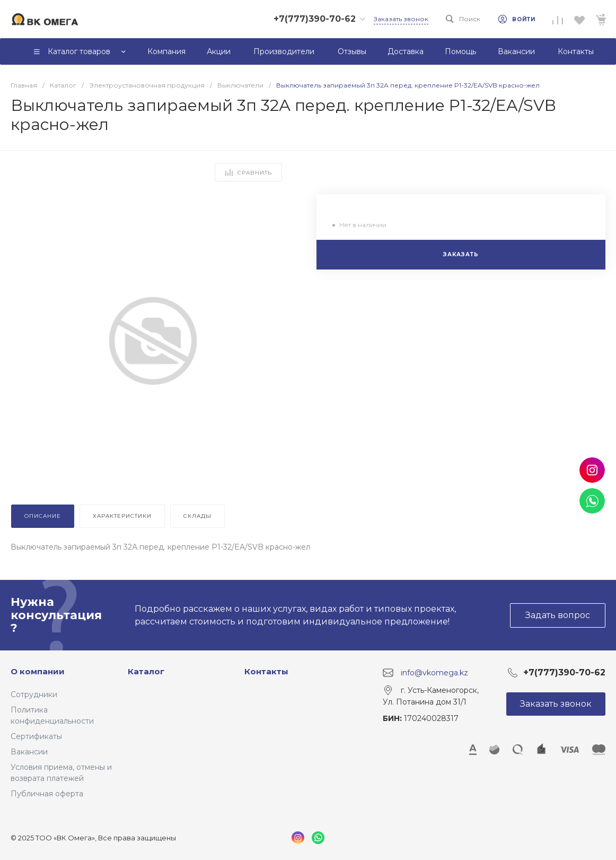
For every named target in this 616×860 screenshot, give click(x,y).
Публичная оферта (47, 794)
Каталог (146, 671)
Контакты (266, 671)
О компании (38, 671)
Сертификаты (36, 736)
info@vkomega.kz (434, 673)
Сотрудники (34, 694)
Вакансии (29, 752)
